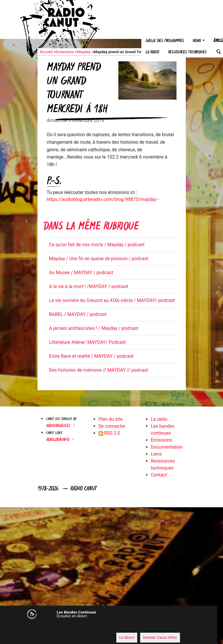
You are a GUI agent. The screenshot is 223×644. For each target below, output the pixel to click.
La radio (152, 52)
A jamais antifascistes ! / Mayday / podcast (94, 328)
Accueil (46, 52)
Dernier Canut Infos (160, 637)
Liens (156, 454)
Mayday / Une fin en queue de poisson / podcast (99, 259)
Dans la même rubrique (91, 227)
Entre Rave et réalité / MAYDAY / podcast (91, 356)
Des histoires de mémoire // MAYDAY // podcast (99, 370)
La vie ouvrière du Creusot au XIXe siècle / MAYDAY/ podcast (112, 300)
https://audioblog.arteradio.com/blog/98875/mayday (102, 199)
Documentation (167, 447)
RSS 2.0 (109, 433)
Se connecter (112, 426)
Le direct (127, 637)
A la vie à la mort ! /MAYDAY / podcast (89, 286)
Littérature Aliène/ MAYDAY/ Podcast (88, 342)
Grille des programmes (165, 41)
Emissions (65, 52)
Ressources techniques (187, 52)
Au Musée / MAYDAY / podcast (81, 272)
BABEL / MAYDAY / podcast (78, 314)
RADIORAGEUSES (59, 426)
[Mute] (39, 627)
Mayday (84, 52)
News (197, 41)
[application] (106, 627)
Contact (159, 475)
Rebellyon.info (58, 440)
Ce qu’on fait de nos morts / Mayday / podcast (97, 245)
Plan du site (111, 419)
